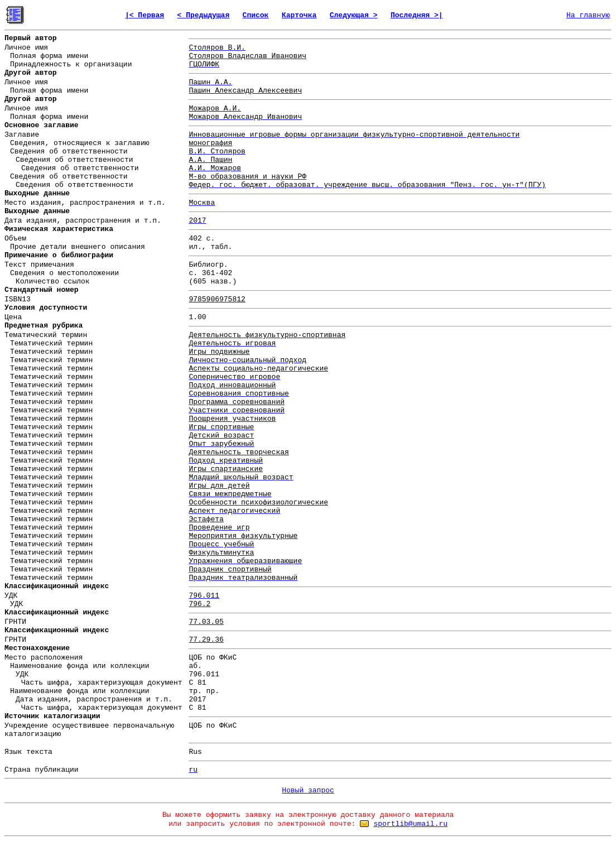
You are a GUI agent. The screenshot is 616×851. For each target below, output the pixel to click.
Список (256, 15)
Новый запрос (308, 790)
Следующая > (354, 15)
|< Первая (145, 15)
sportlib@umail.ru (410, 824)
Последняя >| (417, 15)
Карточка (299, 15)
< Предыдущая (204, 15)
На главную (588, 15)
